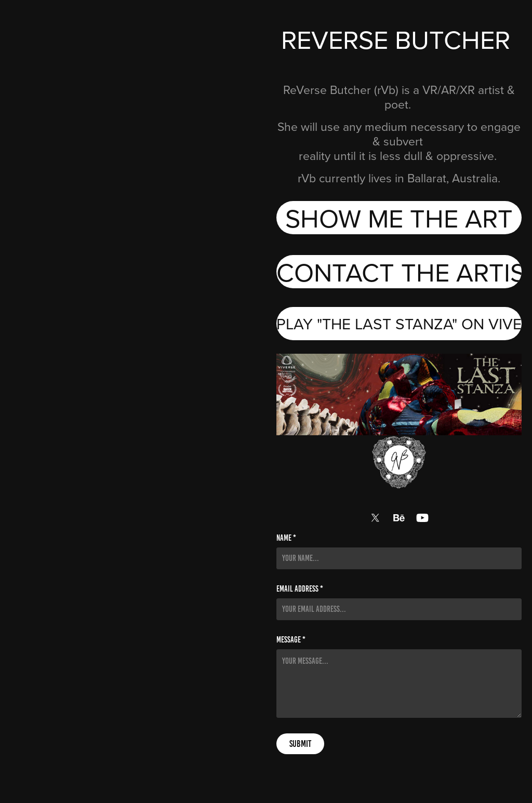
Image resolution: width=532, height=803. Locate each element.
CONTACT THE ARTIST (399, 272)
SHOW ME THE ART (399, 218)
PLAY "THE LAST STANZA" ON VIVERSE (399, 324)
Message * (291, 640)
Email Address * (300, 589)
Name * (286, 538)
